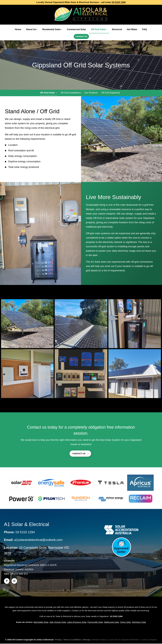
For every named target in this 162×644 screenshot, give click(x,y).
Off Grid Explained (110, 93)
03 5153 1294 (119, 2)
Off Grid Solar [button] (99, 29)
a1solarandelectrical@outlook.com (38, 540)
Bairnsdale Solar (41, 623)
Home (18, 29)
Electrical (117, 29)
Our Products (91, 93)
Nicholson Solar (139, 623)
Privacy (58, 640)
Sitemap (86, 640)
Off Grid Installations (71, 93)
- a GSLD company (148, 640)
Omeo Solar (125, 623)
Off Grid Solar (48, 93)
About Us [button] (32, 29)
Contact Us (81, 36)
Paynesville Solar (95, 623)
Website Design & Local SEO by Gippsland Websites (115, 640)
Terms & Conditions (72, 640)
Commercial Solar (76, 29)
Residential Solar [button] (52, 29)
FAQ (145, 29)
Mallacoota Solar (112, 623)
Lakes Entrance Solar (77, 623)
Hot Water (132, 29)
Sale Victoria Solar (58, 623)
